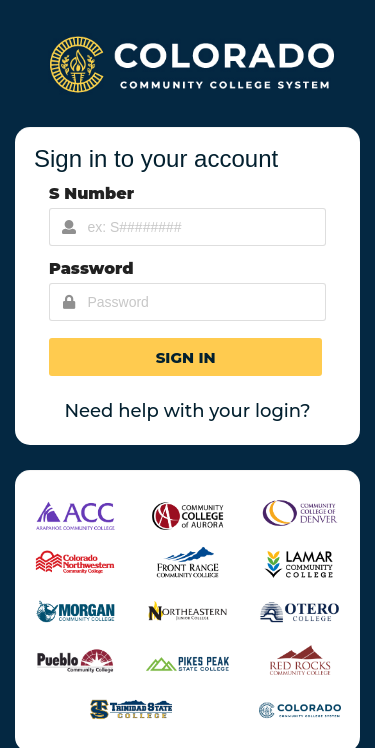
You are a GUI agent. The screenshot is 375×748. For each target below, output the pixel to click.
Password (91, 268)
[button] (185, 357)
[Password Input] (187, 302)
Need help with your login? (187, 411)
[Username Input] (187, 227)
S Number (91, 193)
